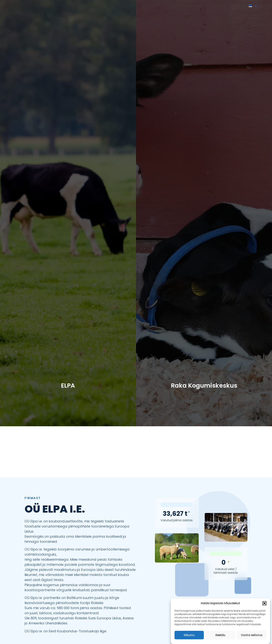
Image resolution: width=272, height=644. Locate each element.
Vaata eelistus (252, 635)
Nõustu (189, 635)
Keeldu (220, 635)
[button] (264, 603)
